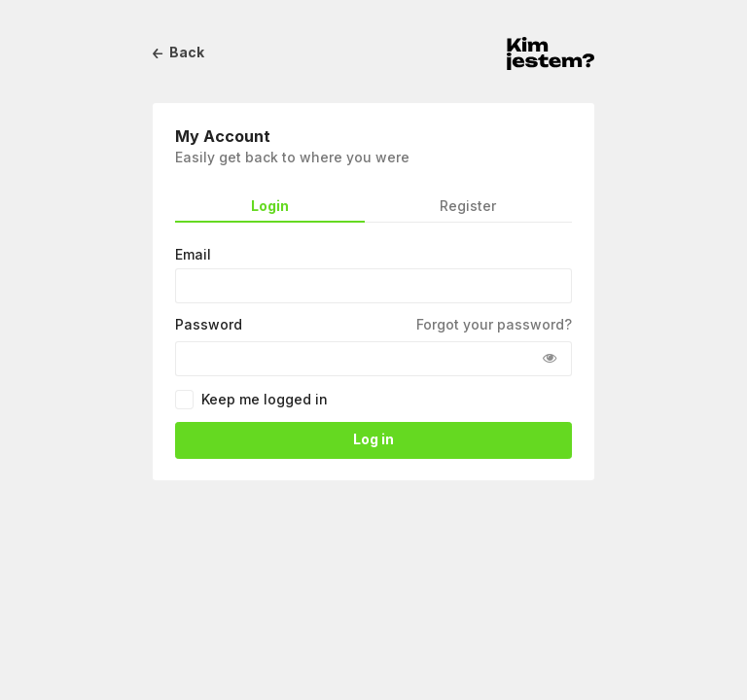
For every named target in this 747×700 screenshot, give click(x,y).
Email (193, 255)
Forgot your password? (494, 325)
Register (468, 206)
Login (270, 206)
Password (209, 325)
